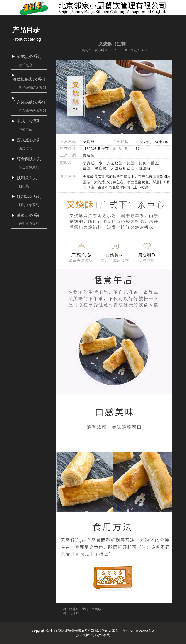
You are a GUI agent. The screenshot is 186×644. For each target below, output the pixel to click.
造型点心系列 (29, 224)
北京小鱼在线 (100, 635)
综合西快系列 (29, 167)
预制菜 (24, 186)
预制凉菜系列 (29, 205)
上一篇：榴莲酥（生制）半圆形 (79, 609)
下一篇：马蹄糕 (68, 613)
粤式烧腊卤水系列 (32, 88)
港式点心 (25, 65)
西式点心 (25, 148)
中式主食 (25, 130)
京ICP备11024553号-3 (138, 631)
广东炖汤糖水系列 (32, 111)
